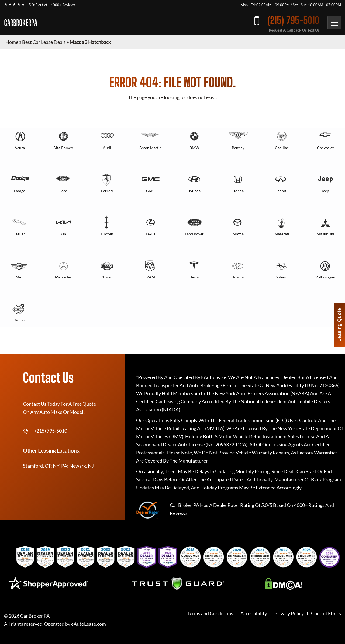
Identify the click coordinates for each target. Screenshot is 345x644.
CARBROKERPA (21, 23)
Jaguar (20, 234)
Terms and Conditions (210, 613)
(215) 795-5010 (293, 20)
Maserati (282, 234)
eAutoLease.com (89, 624)
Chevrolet (325, 148)
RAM (151, 277)
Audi (107, 148)
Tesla (194, 277)
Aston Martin (151, 148)
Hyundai (194, 191)
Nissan (107, 277)
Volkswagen (325, 277)
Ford (63, 191)
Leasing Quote (339, 325)
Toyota (238, 277)
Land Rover (194, 234)
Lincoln (107, 234)
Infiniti (282, 191)
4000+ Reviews (63, 5)
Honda (238, 191)
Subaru (282, 277)
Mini (20, 277)
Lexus (151, 234)
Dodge (20, 191)
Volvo (20, 320)
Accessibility (254, 613)
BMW (194, 148)
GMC (151, 191)
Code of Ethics (326, 613)
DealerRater (226, 505)
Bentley (238, 148)
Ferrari (107, 191)
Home (12, 42)
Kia (63, 234)
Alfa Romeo (63, 148)
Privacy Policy (289, 613)
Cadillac (282, 148)
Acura (20, 148)
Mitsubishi (325, 234)
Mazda (238, 234)
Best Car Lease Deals (44, 42)
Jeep (325, 191)
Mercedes (63, 277)
